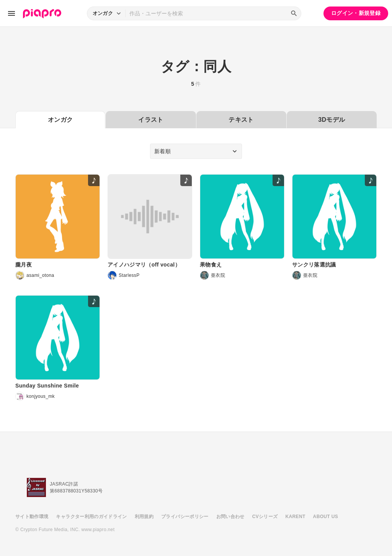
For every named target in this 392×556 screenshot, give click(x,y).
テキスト (241, 120)
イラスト (151, 120)
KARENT (296, 517)
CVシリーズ (265, 517)
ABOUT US (326, 517)
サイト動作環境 (32, 517)
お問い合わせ (230, 517)
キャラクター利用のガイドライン (91, 517)
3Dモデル (332, 120)
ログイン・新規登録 (356, 13)
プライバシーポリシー (185, 517)
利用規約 (144, 517)
